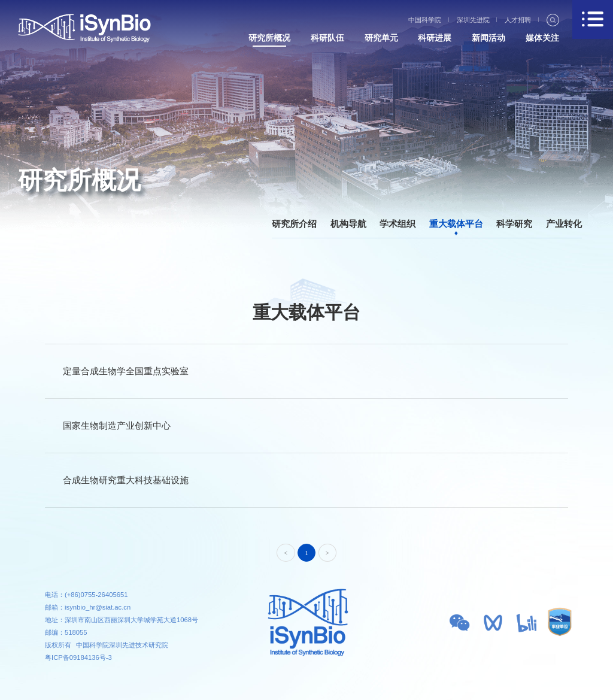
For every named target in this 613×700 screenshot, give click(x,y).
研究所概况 (269, 38)
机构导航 (348, 224)
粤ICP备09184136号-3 (78, 657)
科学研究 (514, 224)
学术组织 (397, 224)
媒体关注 (542, 38)
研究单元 (381, 38)
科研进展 (435, 38)
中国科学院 (425, 20)
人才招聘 (518, 20)
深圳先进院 (473, 20)
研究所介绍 (294, 224)
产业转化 (564, 224)
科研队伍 (327, 38)
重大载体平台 (456, 224)
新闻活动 (488, 38)
